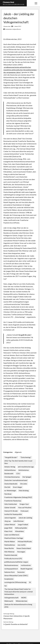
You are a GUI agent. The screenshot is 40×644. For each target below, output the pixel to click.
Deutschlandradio (11, 484)
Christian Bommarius (12, 477)
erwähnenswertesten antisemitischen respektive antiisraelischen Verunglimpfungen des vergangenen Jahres (20, 70)
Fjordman (8, 494)
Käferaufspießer (21, 528)
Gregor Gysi (24, 504)
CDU (18, 473)
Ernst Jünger (18, 487)
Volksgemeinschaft (11, 598)
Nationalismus (10, 545)
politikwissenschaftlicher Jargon (16, 562)
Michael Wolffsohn (25, 541)
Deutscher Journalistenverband (16, 480)
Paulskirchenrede (11, 555)
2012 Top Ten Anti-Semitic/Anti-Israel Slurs (18, 462)
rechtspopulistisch (11, 569)
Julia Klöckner (19, 521)
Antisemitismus (10, 470)
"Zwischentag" (26, 457)
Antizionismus (24, 470)
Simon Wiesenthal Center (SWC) (16, 575)
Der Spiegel (27, 477)
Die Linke (24, 484)
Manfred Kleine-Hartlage (14, 538)
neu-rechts (22, 545)
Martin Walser (10, 541)
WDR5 (24, 598)
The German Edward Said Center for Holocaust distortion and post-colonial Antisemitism (19, 592)
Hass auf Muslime (25, 507)
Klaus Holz (8, 531)
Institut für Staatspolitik (13, 514)
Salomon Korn (9, 572)
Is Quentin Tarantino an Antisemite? (16, 624)
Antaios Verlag (10, 467)
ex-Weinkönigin (10, 490)
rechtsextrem (26, 565)
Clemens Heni (8, 2)
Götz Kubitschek (11, 504)
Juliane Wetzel (10, 524)
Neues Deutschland (24, 548)
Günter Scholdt (10, 507)
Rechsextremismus (11, 565)
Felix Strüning (24, 490)
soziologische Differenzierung (15, 582)
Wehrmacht (9, 601)
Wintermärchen (21, 601)
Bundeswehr (9, 473)
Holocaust (24, 511)
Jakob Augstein (10, 518)
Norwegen (21, 552)
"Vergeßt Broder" (11, 457)
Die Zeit (7, 487)
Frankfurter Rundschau (13, 501)
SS (30, 582)
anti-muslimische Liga (26, 467)
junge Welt (8, 528)
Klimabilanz (20, 531)
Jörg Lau (7, 521)
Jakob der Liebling (25, 518)
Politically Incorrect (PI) (13, 558)
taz (6, 586)
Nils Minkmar (9, 552)
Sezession (21, 572)
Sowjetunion (9, 579)
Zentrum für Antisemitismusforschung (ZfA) (18, 606)
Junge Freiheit (23, 524)
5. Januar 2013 (17, 26)
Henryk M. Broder (11, 511)
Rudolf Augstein (26, 569)
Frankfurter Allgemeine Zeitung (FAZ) (18, 497)
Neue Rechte (9, 548)
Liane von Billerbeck (12, 535)
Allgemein (18, 452)
